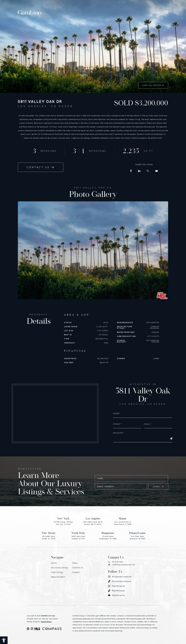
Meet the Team (58, 577)
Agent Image (46, 622)
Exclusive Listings (60, 568)
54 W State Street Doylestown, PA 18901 (137, 538)
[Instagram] (120, 577)
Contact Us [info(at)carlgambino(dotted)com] (41, 167)
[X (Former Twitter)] (148, 171)
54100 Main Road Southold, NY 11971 (78, 538)
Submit (158, 487)
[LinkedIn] (139, 171)
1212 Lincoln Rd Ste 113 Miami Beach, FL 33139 (123, 523)
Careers (76, 572)
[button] (4, 640)
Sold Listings (57, 572)
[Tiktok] (120, 581)
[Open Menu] (166, 12)
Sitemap (45, 619)
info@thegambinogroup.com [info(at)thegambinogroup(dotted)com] (122, 565)
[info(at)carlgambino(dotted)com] (157, 171)
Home (54, 563)
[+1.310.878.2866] (153, 12)
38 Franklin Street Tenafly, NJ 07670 (49, 538)
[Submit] (171, 439)
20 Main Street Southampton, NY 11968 (108, 538)
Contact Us (78, 568)
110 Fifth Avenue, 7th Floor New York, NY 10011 (63, 523)
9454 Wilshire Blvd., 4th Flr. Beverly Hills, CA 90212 (93, 523)
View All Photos (153, 85)
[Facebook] (131, 171)
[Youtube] (116, 595)
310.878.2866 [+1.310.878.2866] (116, 562)
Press (75, 563)
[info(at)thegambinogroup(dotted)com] (158, 12)
